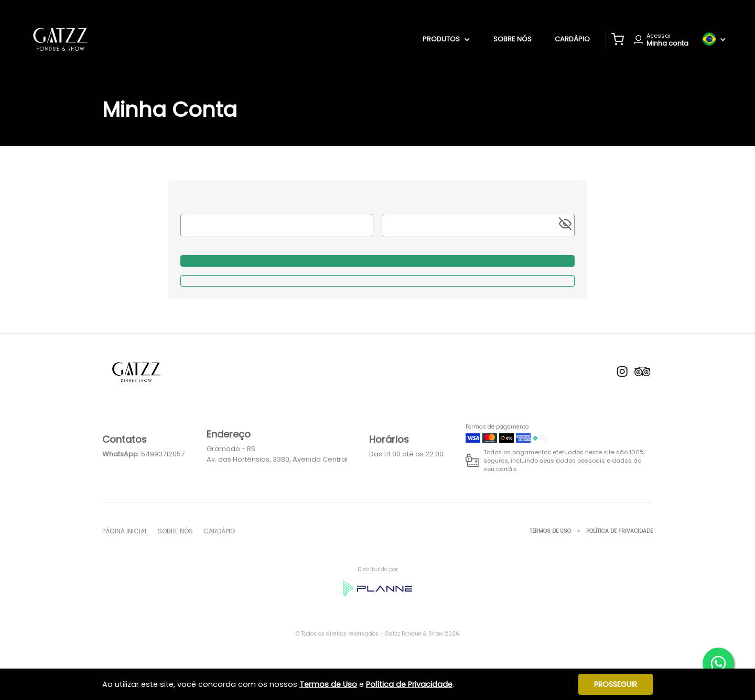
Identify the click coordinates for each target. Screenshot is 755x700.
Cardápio (572, 39)
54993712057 (163, 454)
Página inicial (125, 531)
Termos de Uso (550, 531)
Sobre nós (513, 39)
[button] (618, 39)
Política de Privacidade (619, 531)
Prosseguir (616, 684)
